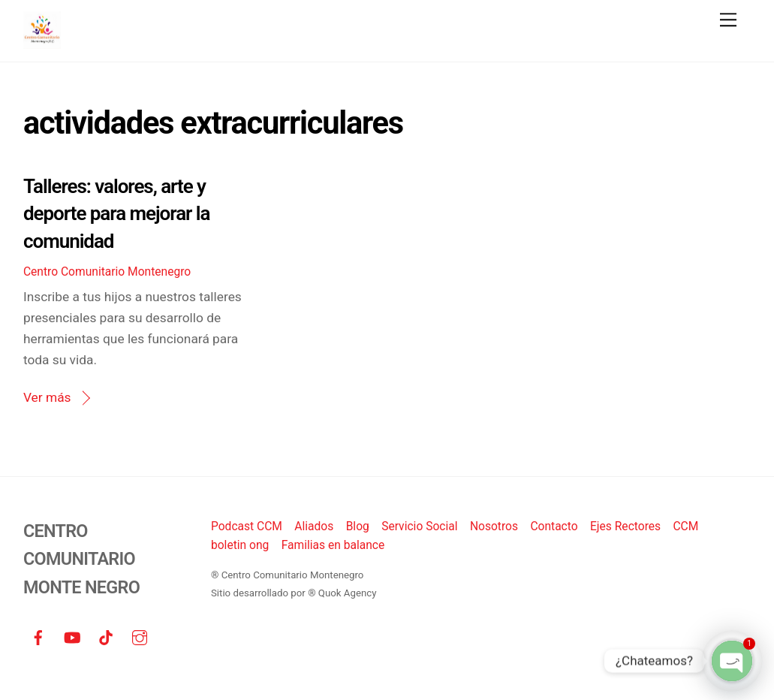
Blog (358, 527)
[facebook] (38, 637)
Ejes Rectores (625, 527)
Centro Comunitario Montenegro (107, 272)
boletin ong (240, 545)
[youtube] (72, 637)
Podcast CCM (247, 527)
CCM (685, 527)
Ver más (47, 397)
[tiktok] (106, 637)
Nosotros (494, 527)
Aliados (314, 527)
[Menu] (728, 20)
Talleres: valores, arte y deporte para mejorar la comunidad (117, 214)
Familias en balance (333, 545)
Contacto (554, 527)
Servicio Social (419, 527)
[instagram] (140, 637)
